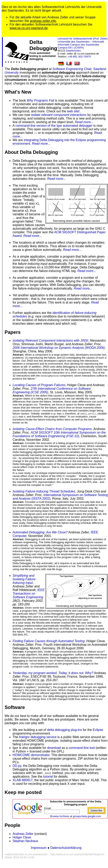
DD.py (17, 766)
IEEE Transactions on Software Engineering (29, 594)
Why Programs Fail (40, 100)
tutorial (48, 777)
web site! (73, 111)
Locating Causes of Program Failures (39, 385)
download (54, 748)
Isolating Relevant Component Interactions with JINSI (50, 341)
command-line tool (82, 748)
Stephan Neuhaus (25, 841)
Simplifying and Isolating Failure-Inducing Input (24, 579)
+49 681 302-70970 (79, 57)
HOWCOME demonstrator (31, 755)
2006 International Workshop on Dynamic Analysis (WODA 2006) (59, 348)
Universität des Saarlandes (73, 42)
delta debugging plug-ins (64, 730)
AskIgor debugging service (38, 737)
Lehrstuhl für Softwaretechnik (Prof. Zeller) (83, 39)
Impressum (39, 848)
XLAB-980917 (23, 780)
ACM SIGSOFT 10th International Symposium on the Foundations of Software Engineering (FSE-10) (59, 434)
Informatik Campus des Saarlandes (78, 45)
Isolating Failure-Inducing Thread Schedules (44, 491)
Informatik (98, 42)
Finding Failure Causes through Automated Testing (49, 641)
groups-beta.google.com (87, 816)
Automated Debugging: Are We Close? (40, 532)
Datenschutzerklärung (66, 848)
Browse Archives (60, 816)
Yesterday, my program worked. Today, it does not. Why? (53, 673)
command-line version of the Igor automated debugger (54, 126)
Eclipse (98, 730)
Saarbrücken (73, 51)
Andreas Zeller (23, 834)
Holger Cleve (22, 837)
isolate (59, 115)
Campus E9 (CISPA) (71, 48)
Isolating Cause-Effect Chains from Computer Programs (52, 429)
